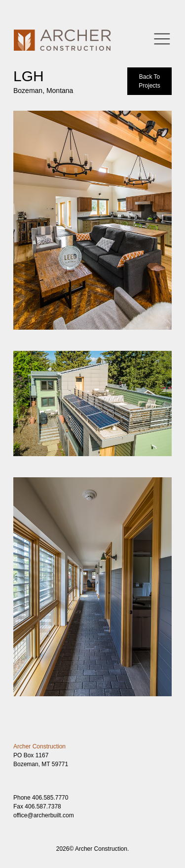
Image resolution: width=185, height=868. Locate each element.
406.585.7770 (50, 798)
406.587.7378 (43, 806)
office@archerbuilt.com (44, 815)
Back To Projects (149, 81)
